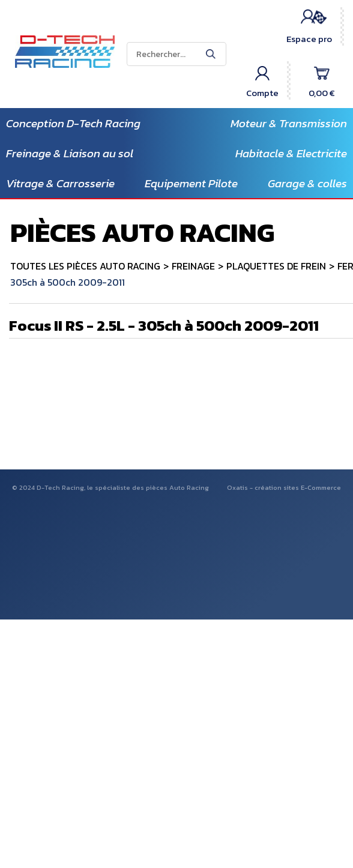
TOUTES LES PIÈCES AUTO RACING (85, 266)
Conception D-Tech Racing (73, 123)
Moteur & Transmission (289, 123)
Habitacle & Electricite (291, 153)
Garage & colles (307, 183)
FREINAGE (193, 266)
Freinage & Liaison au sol (70, 153)
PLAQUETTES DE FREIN (276, 266)
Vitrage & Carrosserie (60, 183)
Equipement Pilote (191, 183)
